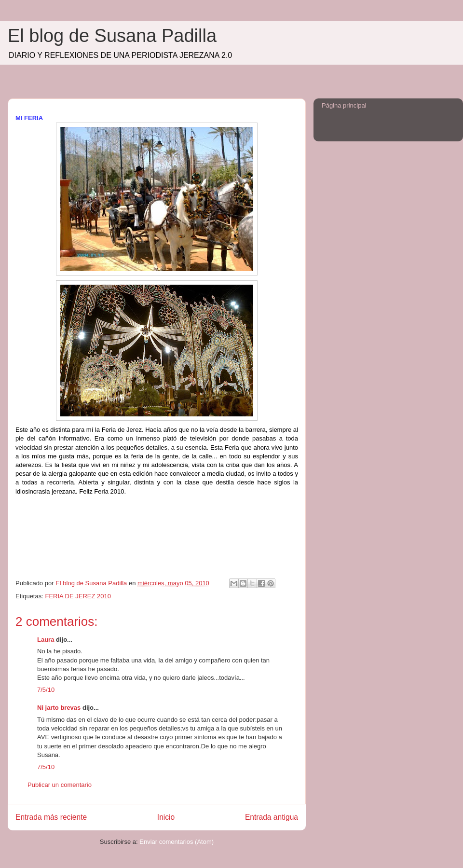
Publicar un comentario (60, 785)
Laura (46, 640)
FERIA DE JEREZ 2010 (78, 596)
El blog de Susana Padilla (112, 36)
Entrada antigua (272, 817)
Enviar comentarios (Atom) (177, 842)
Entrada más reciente (51, 817)
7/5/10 (46, 690)
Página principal (344, 105)
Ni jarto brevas (59, 708)
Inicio (166, 817)
